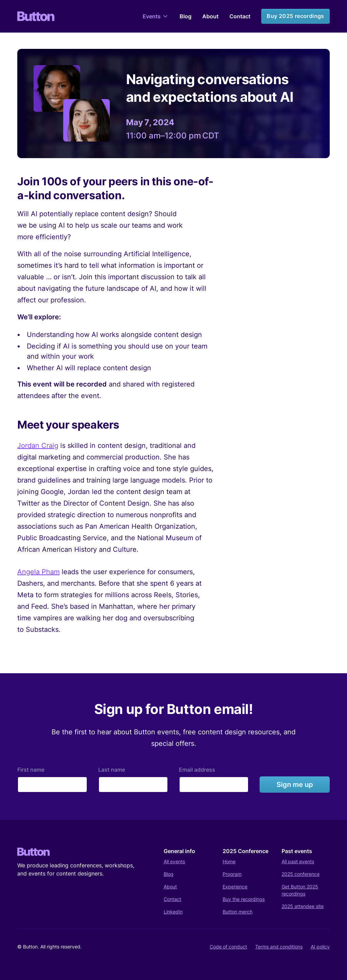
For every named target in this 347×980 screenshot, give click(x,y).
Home (229, 861)
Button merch (238, 912)
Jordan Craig (38, 446)
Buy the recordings (244, 899)
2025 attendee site (303, 906)
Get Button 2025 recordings (300, 890)
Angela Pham (38, 572)
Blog (186, 16)
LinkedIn (173, 912)
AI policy (320, 947)
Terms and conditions (279, 947)
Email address (197, 770)
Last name (112, 770)
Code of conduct (228, 947)
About (210, 16)
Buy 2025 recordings (295, 16)
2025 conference (301, 874)
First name (31, 770)
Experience (235, 887)
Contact (240, 16)
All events (174, 861)
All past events (298, 861)
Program (232, 874)
